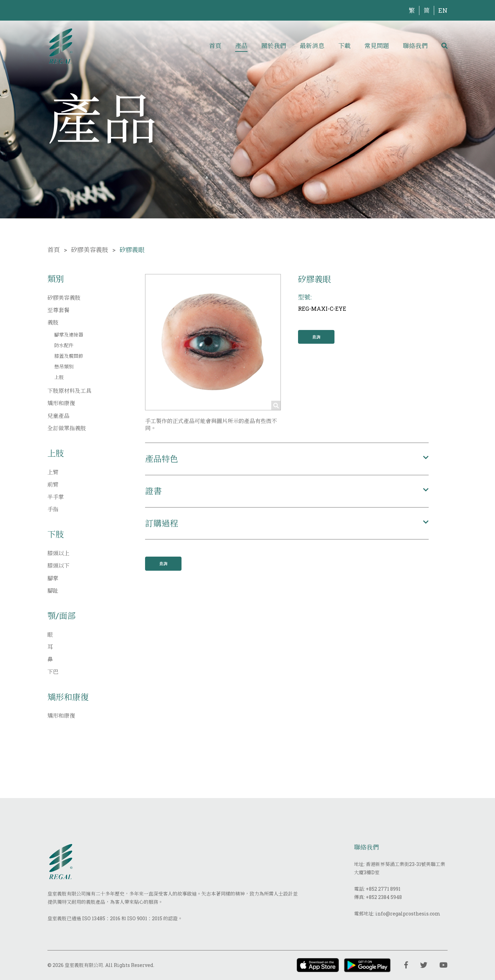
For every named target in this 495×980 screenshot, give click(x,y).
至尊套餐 (58, 310)
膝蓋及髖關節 (69, 356)
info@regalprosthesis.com (408, 914)
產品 (241, 46)
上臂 (53, 472)
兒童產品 (58, 416)
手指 (53, 509)
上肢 (59, 377)
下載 (344, 46)
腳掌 (53, 578)
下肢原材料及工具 (69, 391)
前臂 (53, 484)
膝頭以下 (58, 565)
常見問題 (377, 46)
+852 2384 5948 (384, 897)
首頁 (215, 46)
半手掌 (56, 497)
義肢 (53, 322)
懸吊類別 (64, 367)
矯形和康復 (61, 403)
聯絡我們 (415, 46)
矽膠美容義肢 (90, 250)
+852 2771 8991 (383, 889)
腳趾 (53, 590)
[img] (61, 46)
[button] (287, 459)
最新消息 (312, 46)
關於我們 (274, 46)
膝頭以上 (58, 553)
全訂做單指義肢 (67, 428)
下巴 (53, 671)
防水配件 (64, 345)
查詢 (316, 337)
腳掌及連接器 (69, 335)
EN (443, 10)
